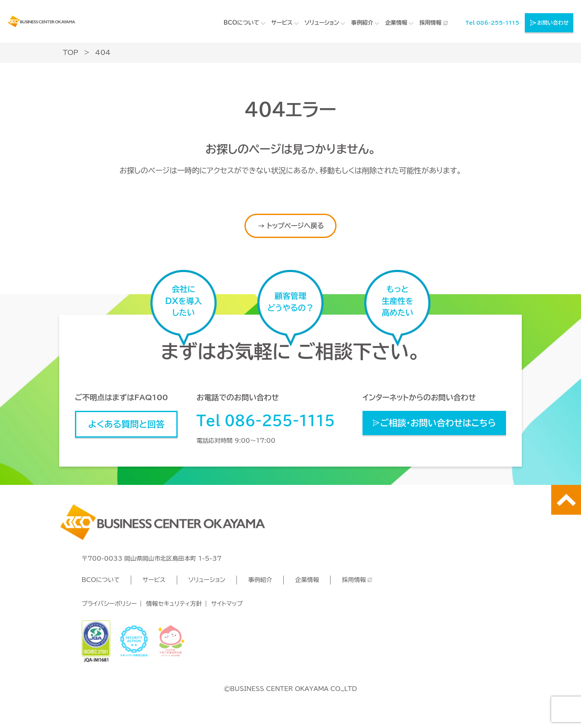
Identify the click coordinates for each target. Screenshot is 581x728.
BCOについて (100, 580)
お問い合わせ (553, 23)
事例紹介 (260, 580)
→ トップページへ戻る (291, 226)
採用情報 (430, 23)
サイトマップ (227, 604)
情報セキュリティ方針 (174, 604)
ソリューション (207, 580)
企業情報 (307, 580)
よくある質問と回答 (127, 424)
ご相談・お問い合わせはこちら (438, 423)
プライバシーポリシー (109, 604)
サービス (154, 580)
